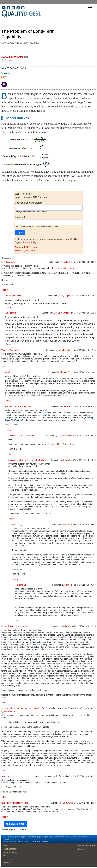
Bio (26, 57)
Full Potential (11, 313)
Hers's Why (17, 525)
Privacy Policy (29, 242)
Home (5, 845)
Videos (5, 856)
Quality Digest (64, 296)
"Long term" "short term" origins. (16, 803)
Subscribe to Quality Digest (87, 845)
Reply (5, 290)
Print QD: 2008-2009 (10, 852)
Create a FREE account (27, 247)
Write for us (6, 863)
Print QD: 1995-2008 (10, 849)
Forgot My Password (25, 251)
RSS (6, 77)
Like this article (8, 262)
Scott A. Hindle (64, 436)
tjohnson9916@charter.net (64, 268)
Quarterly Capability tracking (14, 626)
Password (20, 217)
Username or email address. (29, 203)
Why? (7, 372)
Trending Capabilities (11, 350)
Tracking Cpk (21, 585)
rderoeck (66, 406)
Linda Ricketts (64, 350)
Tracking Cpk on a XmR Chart (18, 406)
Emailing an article (13, 296)
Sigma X (5, 776)
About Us (80, 849)
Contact (68, 837)
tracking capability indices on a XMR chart (27, 460)
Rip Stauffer (65, 372)
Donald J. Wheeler (12, 57)
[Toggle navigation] (91, 8)
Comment (8, 73)
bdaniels (67, 460)
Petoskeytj (66, 262)
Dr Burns (67, 803)
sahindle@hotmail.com (65, 444)
